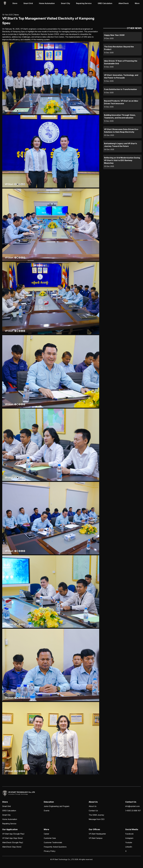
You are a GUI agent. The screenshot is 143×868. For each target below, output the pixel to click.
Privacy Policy (50, 851)
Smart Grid (28, 3)
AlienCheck (124, 3)
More (137, 3)
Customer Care (50, 838)
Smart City (65, 3)
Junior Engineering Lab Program (57, 806)
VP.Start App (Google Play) (13, 834)
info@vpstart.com (132, 806)
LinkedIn (129, 847)
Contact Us (93, 811)
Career (46, 834)
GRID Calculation (105, 3)
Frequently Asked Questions (55, 847)
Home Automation (47, 3)
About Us (93, 806)
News (16, 15)
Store (15, 3)
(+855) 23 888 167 (133, 811)
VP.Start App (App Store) (12, 838)
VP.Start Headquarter (97, 834)
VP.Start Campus (96, 838)
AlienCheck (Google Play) (13, 842)
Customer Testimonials (53, 842)
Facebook (129, 834)
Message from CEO (97, 819)
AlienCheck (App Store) (12, 847)
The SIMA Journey (96, 815)
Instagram (129, 838)
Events (47, 811)
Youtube (129, 842)
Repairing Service (84, 3)
